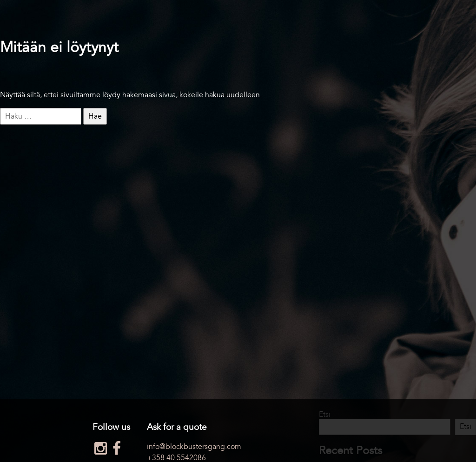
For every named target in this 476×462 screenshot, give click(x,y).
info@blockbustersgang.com (194, 447)
